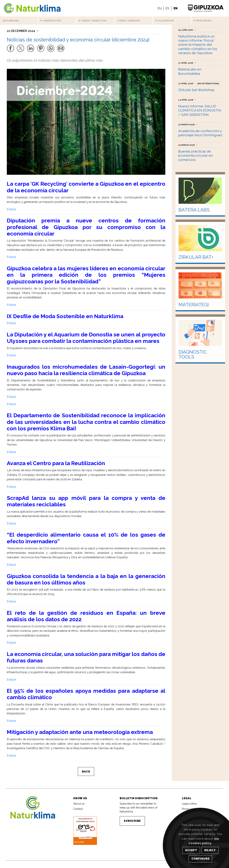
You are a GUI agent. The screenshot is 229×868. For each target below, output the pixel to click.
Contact (78, 811)
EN (176, 8)
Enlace (11, 211)
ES (167, 8)
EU (160, 8)
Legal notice (189, 805)
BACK (86, 773)
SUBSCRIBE (132, 823)
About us (79, 805)
